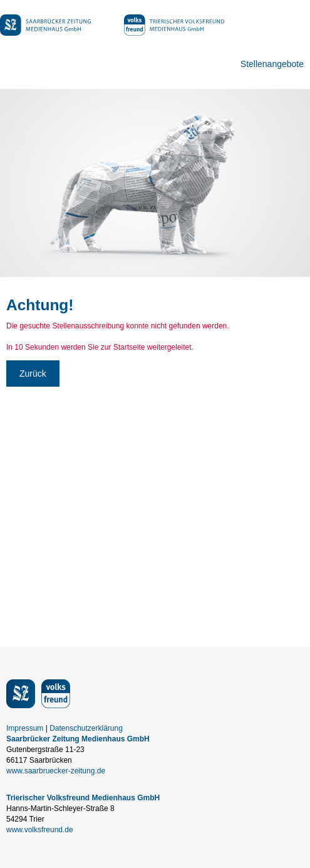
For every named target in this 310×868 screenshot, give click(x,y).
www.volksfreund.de (40, 830)
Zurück (33, 374)
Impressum (25, 728)
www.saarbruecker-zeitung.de (56, 771)
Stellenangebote (272, 64)
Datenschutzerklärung (86, 728)
